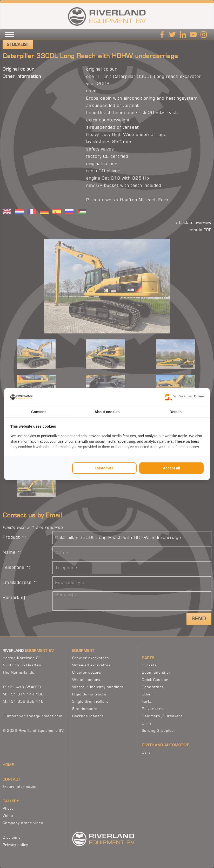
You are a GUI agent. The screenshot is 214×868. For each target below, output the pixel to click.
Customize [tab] (105, 468)
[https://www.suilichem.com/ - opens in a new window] (184, 397)
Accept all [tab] (171, 468)
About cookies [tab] (107, 412)
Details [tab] (176, 412)
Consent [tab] (38, 412)
